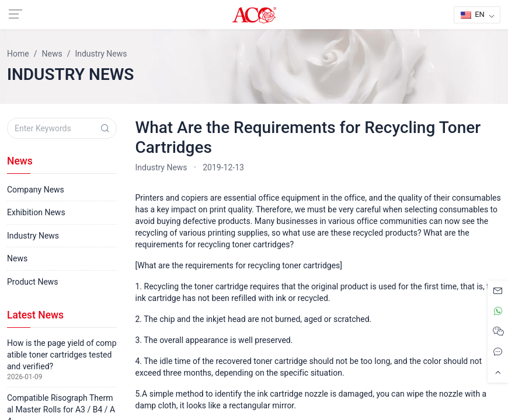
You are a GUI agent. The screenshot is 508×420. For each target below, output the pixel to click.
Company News (36, 190)
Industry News (161, 167)
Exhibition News (36, 212)
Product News (33, 282)
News (17, 258)
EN (473, 14)
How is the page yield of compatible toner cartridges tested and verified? (62, 355)
